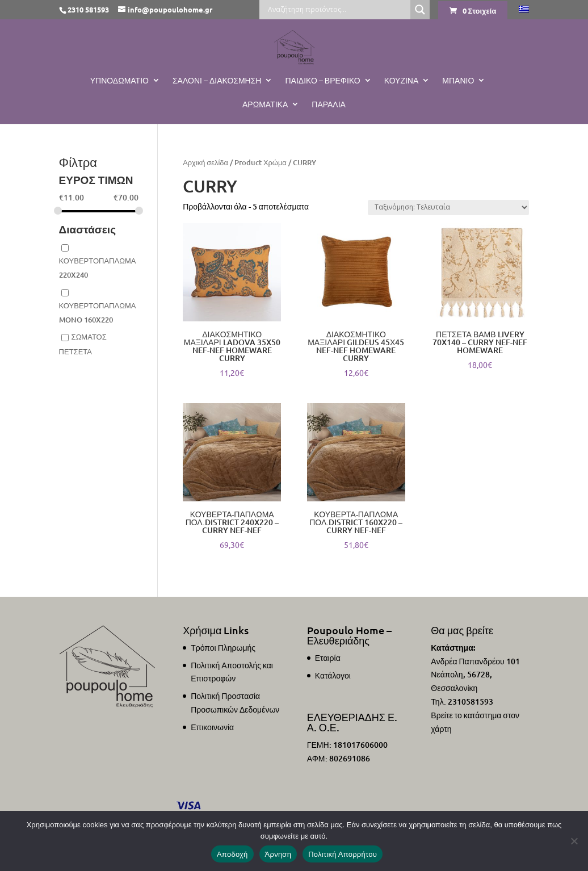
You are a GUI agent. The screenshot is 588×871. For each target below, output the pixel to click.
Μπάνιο (458, 81)
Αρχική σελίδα (205, 162)
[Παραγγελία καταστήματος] (448, 208)
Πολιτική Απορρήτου (343, 854)
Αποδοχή (232, 854)
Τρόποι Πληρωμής (223, 648)
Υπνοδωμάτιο (119, 81)
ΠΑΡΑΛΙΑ (329, 104)
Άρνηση (278, 854)
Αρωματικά (265, 104)
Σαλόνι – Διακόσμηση (217, 81)
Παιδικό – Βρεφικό (322, 81)
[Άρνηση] (574, 841)
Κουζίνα (402, 81)
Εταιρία (328, 658)
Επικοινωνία (212, 727)
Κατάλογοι (333, 675)
